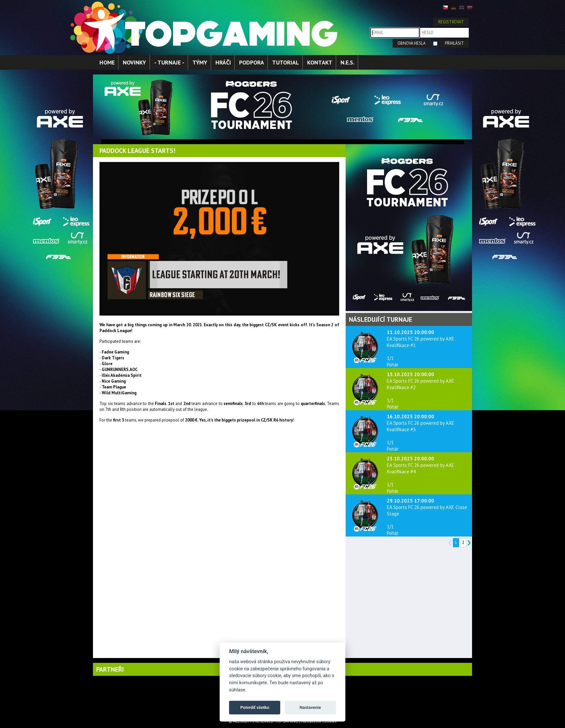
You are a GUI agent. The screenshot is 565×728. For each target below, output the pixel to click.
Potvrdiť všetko (255, 707)
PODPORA (252, 62)
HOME (107, 62)
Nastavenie (310, 707)
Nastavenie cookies (319, 721)
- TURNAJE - (169, 62)
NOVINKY (134, 62)
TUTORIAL (286, 62)
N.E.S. (347, 62)
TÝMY (200, 62)
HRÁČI (223, 62)
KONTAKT (320, 62)
